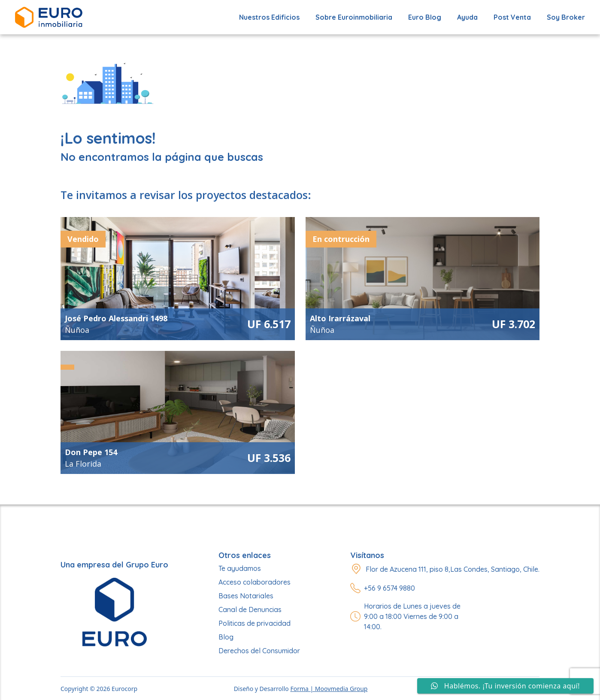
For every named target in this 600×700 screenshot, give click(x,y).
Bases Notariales (246, 596)
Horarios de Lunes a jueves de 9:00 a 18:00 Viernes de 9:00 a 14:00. (412, 616)
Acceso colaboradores (255, 582)
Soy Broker (566, 17)
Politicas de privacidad (255, 623)
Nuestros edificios (269, 17)
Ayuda (467, 17)
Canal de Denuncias (250, 609)
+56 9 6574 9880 (389, 588)
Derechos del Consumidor (259, 651)
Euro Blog (425, 17)
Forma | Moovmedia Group (329, 689)
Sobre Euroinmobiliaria (354, 17)
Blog (226, 637)
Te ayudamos (240, 568)
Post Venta (512, 17)
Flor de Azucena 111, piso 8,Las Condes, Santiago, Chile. (453, 569)
